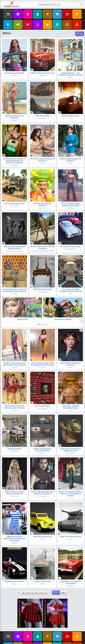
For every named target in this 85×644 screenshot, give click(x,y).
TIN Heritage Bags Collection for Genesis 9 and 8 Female (14, 290)
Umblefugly (51, 251)
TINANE (15, 294)
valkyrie (15, 349)
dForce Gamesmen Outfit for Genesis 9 (42, 248)
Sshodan (15, 392)
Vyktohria (43, 208)
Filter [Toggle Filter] (81, 34)
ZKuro (43, 163)
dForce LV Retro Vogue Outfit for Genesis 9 (70, 205)
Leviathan (71, 208)
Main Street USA (42, 116)
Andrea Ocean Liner (42, 563)
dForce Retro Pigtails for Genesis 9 (70, 345)
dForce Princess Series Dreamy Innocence (14, 474)
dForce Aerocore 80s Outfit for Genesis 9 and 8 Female (42, 345)
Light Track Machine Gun (70, 518)
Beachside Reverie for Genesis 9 (14, 117)
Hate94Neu (15, 165)
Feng (71, 118)
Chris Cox (43, 349)
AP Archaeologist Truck (15, 204)
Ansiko (71, 77)
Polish (43, 435)
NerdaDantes (71, 567)
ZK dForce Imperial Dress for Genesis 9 (42, 160)
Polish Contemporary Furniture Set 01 (42, 431)
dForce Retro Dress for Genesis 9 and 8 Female (15, 388)
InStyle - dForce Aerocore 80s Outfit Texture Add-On (15, 345)
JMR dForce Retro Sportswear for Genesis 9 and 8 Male (14, 520)
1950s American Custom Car (42, 73)
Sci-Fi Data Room (42, 387)
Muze (71, 294)
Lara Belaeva (71, 435)
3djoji (43, 520)
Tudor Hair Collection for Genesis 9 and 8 (71, 431)
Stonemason (43, 118)
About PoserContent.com (43, 641)
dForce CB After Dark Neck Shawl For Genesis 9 (42, 474)
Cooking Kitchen (14, 430)
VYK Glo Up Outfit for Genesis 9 (42, 205)
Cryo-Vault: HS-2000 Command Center (70, 388)
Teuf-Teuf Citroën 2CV (42, 518)
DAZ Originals (11, 251)
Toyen (71, 349)
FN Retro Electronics (70, 116)
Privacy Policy (31, 641)
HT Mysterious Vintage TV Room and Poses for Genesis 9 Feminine (15, 161)
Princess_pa (15, 478)
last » (64, 574)
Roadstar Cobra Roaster (14, 563)
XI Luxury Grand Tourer (71, 247)
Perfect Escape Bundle (14, 73)
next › (56, 574)
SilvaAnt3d (15, 433)
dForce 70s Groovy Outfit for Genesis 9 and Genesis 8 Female (71, 475)
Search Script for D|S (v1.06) (63, 638)
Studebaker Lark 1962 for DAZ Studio (71, 564)
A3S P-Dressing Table (43, 289)
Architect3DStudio (43, 292)
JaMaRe (15, 524)
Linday (15, 75)
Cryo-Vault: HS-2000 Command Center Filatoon (71, 290)
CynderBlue (43, 478)
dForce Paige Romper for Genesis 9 (71, 160)
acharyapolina (15, 206)
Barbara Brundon (19, 251)
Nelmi (71, 163)
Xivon (75, 249)
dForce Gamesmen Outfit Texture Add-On (14, 248)
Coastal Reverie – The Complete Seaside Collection (71, 74)
